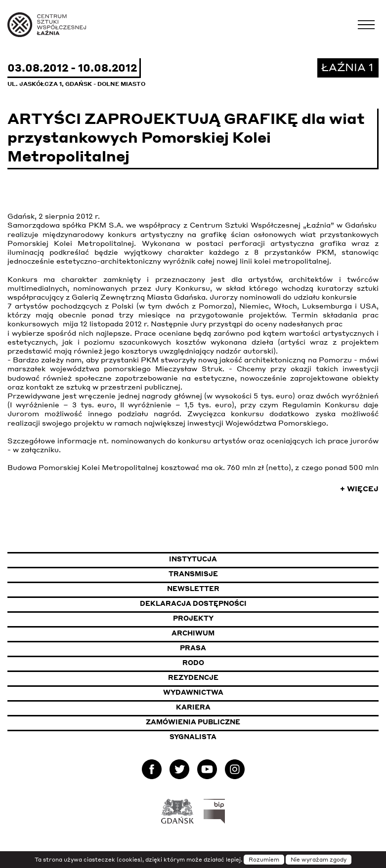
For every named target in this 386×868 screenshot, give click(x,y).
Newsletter (193, 589)
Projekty (193, 618)
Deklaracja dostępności (193, 603)
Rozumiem (264, 860)
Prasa (193, 648)
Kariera (193, 707)
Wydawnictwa (193, 692)
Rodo (193, 663)
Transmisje (242, 573)
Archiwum (193, 633)
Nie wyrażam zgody (319, 860)
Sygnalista (193, 737)
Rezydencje (193, 677)
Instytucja (193, 559)
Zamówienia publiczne (219, 722)
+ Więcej (359, 488)
